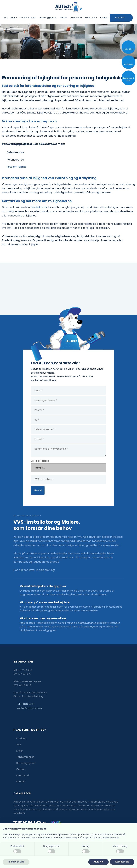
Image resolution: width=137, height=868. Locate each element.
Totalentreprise (28, 18)
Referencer (91, 18)
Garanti (64, 18)
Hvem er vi (76, 18)
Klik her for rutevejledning (28, 696)
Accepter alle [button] (122, 862)
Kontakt (104, 18)
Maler (14, 18)
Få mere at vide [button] (16, 862)
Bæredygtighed (48, 18)
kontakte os (39, 207)
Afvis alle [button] (98, 862)
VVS (6, 18)
